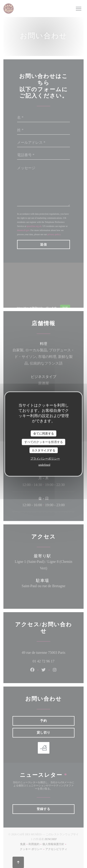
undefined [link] (44, 465)
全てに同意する (44, 433)
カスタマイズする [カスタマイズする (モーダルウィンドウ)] (43, 450)
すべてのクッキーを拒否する (44, 442)
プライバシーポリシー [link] (45, 459)
